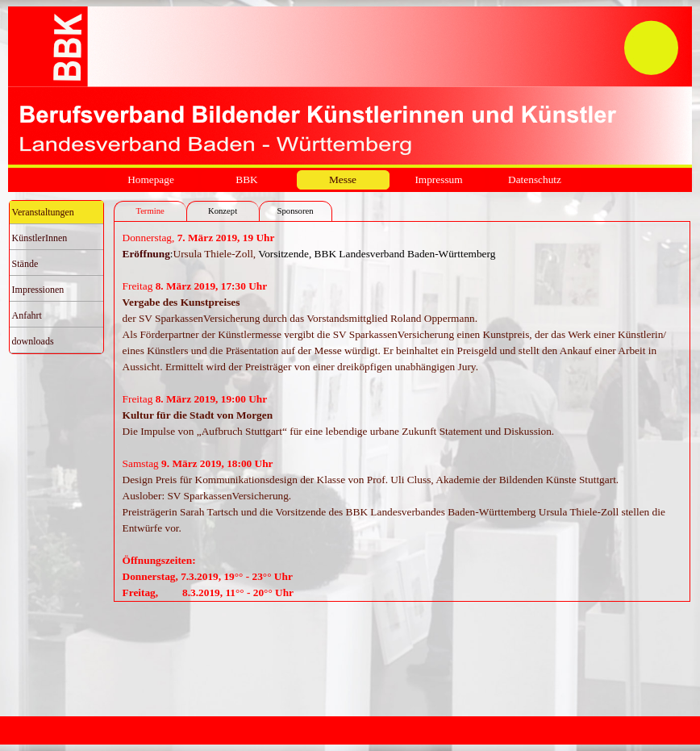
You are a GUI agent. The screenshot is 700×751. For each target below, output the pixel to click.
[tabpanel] (402, 411)
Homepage (151, 179)
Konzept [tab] (223, 211)
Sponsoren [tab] (296, 211)
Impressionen (38, 290)
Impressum (438, 179)
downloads (33, 341)
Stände (25, 264)
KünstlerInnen (40, 238)
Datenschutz (535, 179)
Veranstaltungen (43, 212)
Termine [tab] (150, 211)
